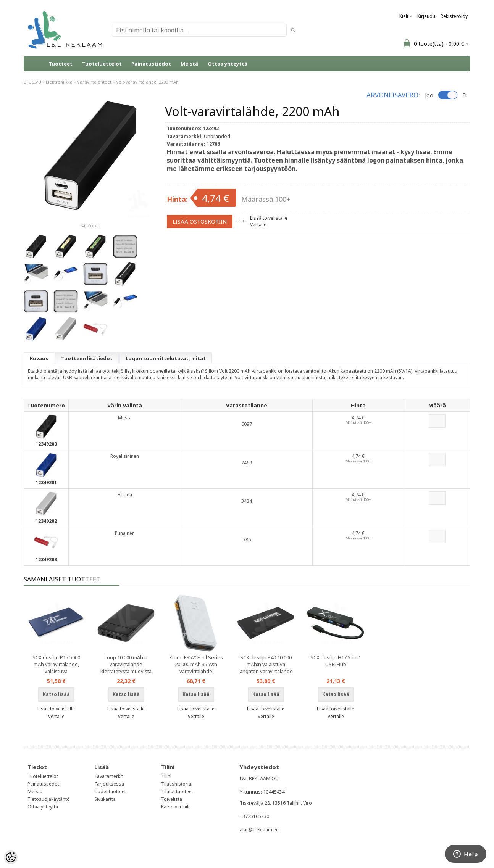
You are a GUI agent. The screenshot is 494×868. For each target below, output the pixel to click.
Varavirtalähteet (94, 82)
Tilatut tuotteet (177, 792)
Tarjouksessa (109, 784)
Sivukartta (105, 799)
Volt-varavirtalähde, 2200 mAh (147, 82)
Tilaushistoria (176, 784)
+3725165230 (254, 816)
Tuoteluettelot (102, 64)
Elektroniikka (59, 82)
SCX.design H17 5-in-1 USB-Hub (336, 661)
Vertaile (258, 225)
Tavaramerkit (109, 776)
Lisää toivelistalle (269, 218)
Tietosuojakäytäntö (49, 799)
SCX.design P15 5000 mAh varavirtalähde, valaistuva (56, 664)
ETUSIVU (32, 82)
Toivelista (172, 799)
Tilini (166, 776)
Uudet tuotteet (110, 792)
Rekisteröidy (454, 16)
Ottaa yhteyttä (228, 64)
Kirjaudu (426, 16)
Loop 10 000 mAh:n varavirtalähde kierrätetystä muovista (126, 664)
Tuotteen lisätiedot (87, 358)
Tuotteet (61, 64)
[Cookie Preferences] (11, 857)
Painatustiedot (151, 64)
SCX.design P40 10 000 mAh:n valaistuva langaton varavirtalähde (266, 664)
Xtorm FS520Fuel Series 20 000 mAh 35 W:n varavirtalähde (196, 664)
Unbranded (217, 136)
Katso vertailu (176, 807)
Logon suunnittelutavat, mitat (166, 358)
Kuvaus (39, 358)
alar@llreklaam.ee (259, 830)
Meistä (189, 64)
